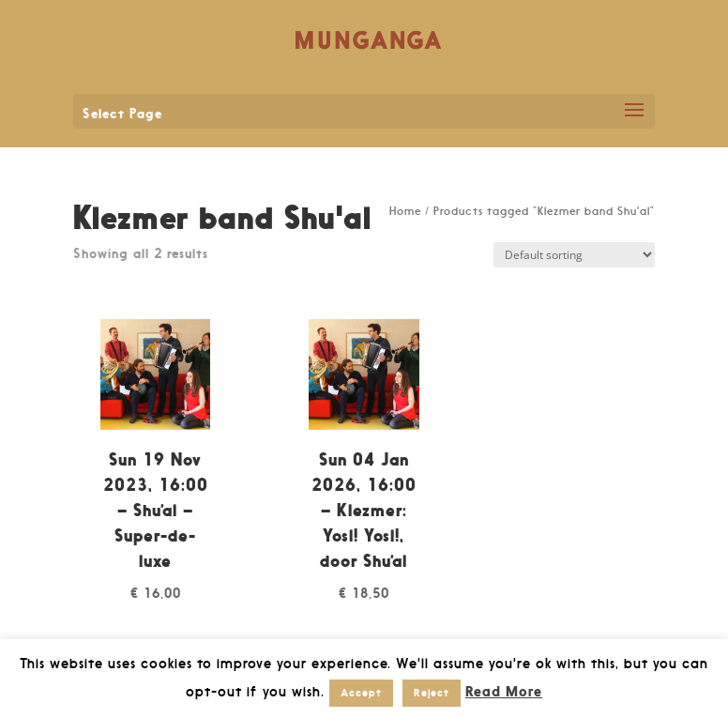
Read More (504, 691)
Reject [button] (432, 693)
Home (405, 211)
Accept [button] (361, 693)
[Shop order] (574, 255)
